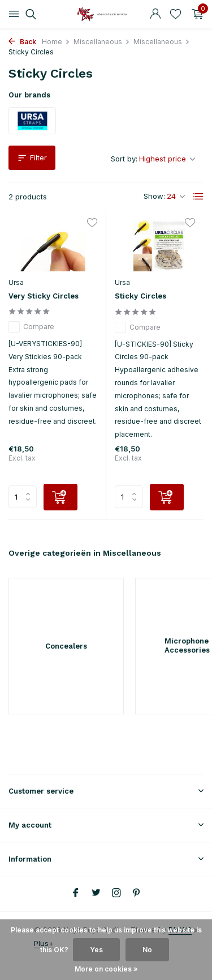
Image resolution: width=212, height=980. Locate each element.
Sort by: (124, 159)
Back (22, 42)
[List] (198, 197)
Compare (31, 327)
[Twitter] (96, 893)
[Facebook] (76, 893)
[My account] (155, 14)
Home (56, 42)
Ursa (16, 282)
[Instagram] (116, 893)
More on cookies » (106, 969)
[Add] (60, 497)
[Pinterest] (137, 893)
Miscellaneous (102, 42)
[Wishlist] (176, 14)
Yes (96, 950)
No (147, 950)
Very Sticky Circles (44, 296)
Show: (154, 196)
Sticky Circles (140, 296)
